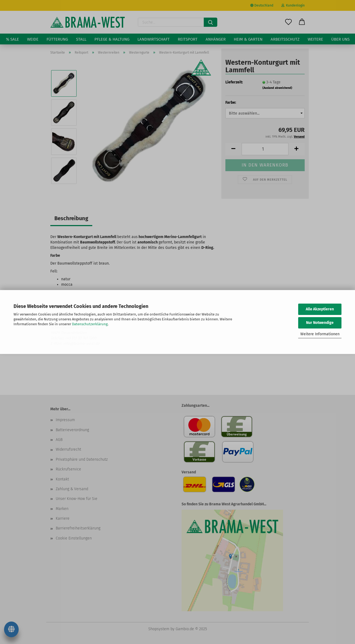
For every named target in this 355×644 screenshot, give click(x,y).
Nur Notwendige (320, 323)
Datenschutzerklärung (90, 324)
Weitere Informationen (320, 334)
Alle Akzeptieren (320, 309)
